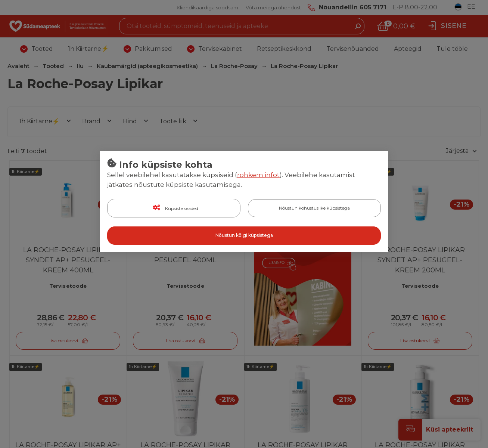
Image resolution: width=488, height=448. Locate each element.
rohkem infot (258, 175)
